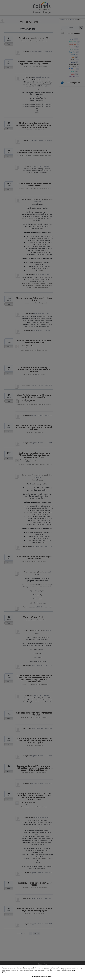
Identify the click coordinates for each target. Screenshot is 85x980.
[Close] (81, 972)
